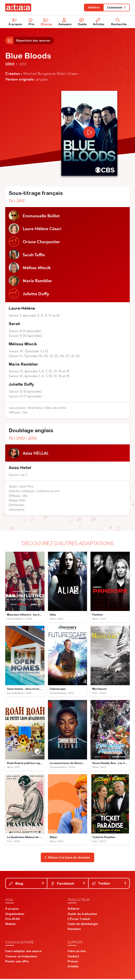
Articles (99, 22)
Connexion (117, 7)
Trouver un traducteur (21, 957)
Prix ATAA (13, 920)
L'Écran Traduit (79, 920)
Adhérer (94, 7)
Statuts (10, 925)
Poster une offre (17, 962)
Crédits (73, 967)
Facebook (68, 884)
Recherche (119, 22)
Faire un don (77, 952)
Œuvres (47, 22)
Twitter (109, 884)
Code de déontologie (83, 925)
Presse (73, 962)
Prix (31, 22)
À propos (15, 22)
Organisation (15, 915)
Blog (27, 884)
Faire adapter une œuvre (23, 952)
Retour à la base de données (67, 858)
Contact (73, 957)
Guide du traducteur (82, 915)
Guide (82, 22)
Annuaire (65, 22)
